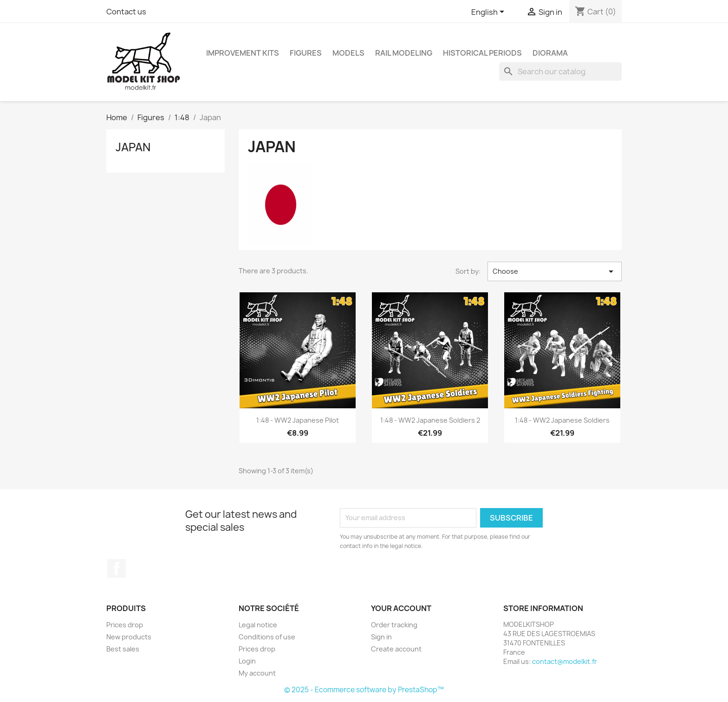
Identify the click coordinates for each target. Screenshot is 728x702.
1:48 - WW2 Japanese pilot (298, 420)
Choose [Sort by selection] (555, 271)
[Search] (560, 71)
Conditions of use (267, 637)
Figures (306, 53)
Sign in (381, 637)
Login (247, 661)
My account (257, 673)
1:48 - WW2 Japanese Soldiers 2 (430, 420)
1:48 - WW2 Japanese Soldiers (562, 420)
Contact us (126, 12)
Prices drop (125, 625)
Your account (401, 608)
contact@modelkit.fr (565, 661)
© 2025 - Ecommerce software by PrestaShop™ (364, 690)
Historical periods (482, 53)
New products (129, 637)
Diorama (550, 53)
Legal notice (258, 625)
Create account (396, 649)
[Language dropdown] (489, 13)
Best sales (123, 649)
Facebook (117, 568)
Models (348, 53)
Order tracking (394, 625)
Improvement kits (243, 53)
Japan (133, 147)
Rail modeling (404, 53)
